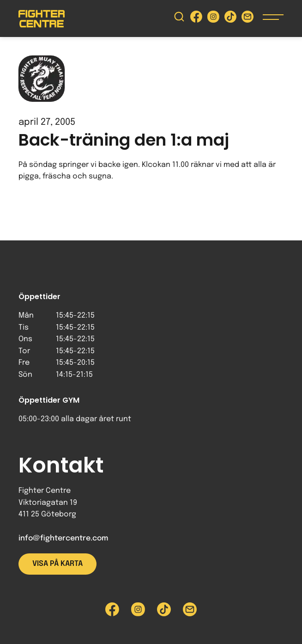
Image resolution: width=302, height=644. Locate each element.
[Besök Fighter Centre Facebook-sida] (196, 19)
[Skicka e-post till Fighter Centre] (248, 19)
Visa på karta (57, 564)
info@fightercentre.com (63, 538)
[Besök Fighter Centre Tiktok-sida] (230, 19)
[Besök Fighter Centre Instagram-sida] (213, 19)
